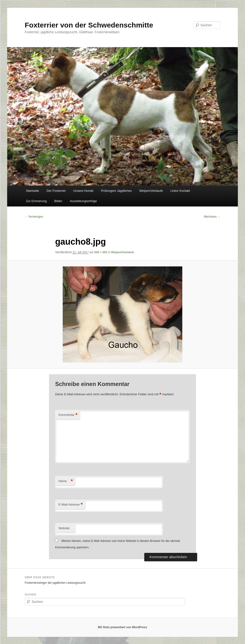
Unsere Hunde (84, 191)
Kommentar (68, 415)
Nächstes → (212, 217)
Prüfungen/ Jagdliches (116, 191)
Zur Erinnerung (36, 201)
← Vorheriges (34, 217)
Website (64, 528)
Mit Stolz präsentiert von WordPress (122, 627)
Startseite (32, 191)
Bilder (58, 201)
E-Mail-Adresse (70, 505)
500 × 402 (101, 252)
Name (66, 481)
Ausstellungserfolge (83, 201)
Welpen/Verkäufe (151, 191)
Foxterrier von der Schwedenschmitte (89, 25)
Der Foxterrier (56, 191)
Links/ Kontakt (180, 191)
